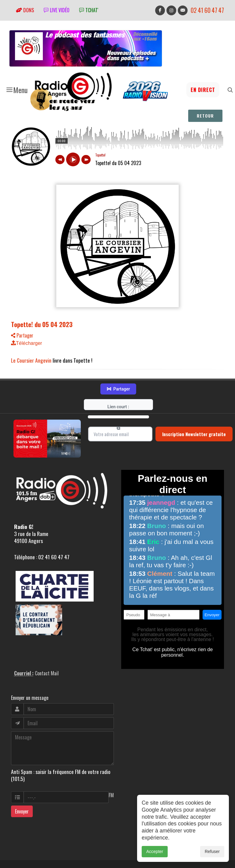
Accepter (155, 851)
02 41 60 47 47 (207, 10)
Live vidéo (57, 10)
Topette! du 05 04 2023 (42, 324)
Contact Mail (47, 655)
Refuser (212, 851)
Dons (25, 10)
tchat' (89, 10)
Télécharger (26, 343)
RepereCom (46, 858)
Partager (22, 335)
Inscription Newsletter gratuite (194, 416)
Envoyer (22, 793)
